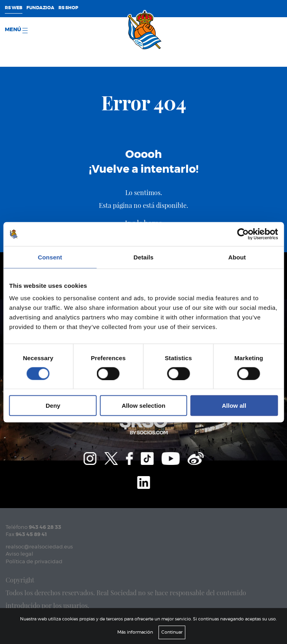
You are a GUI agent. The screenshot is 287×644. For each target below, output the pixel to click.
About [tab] (237, 257)
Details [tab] (144, 257)
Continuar (172, 632)
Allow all (234, 406)
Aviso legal (19, 554)
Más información (135, 632)
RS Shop (68, 8)
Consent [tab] (50, 257)
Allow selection (143, 406)
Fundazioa (40, 8)
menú (16, 30)
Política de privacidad (34, 562)
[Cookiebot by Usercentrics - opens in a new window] (243, 234)
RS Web (14, 8)
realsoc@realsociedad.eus (39, 547)
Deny (53, 406)
